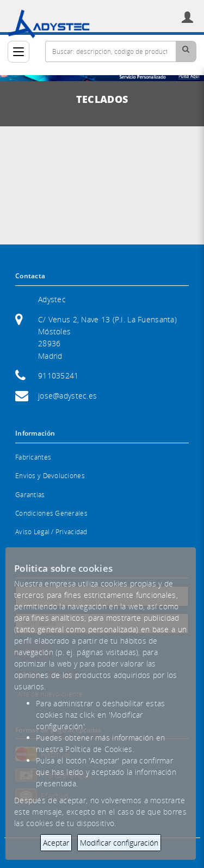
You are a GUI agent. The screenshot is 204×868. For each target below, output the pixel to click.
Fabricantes (33, 457)
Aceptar (56, 843)
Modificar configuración (119, 843)
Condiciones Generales (51, 513)
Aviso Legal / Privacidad (51, 532)
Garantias (30, 495)
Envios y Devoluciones (50, 476)
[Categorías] (18, 52)
